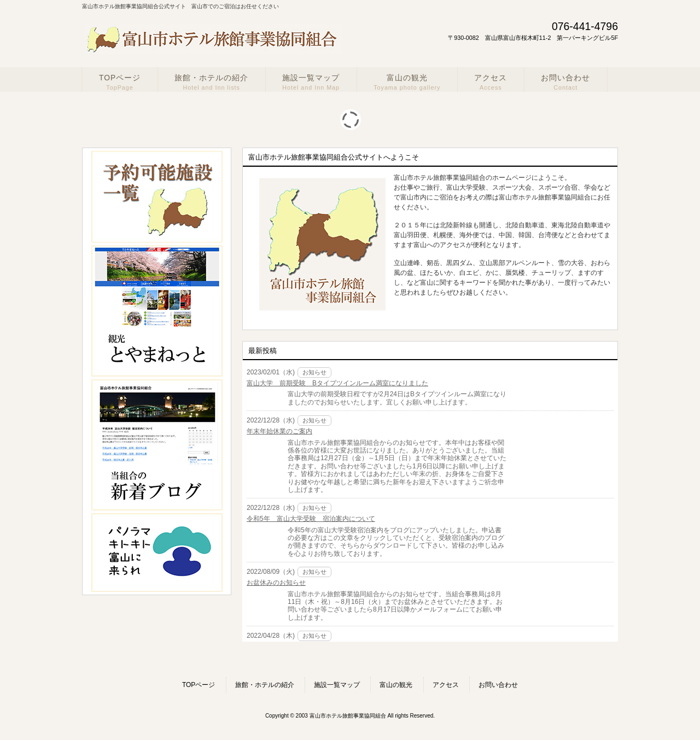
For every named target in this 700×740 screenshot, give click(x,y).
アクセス (446, 685)
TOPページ (199, 685)
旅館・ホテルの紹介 (265, 685)
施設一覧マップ (337, 685)
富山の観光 (396, 685)
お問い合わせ (498, 685)
